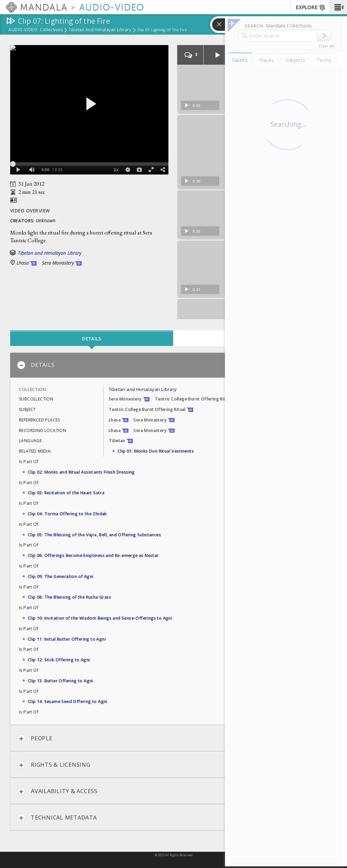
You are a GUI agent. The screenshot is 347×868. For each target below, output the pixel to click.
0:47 (192, 276)
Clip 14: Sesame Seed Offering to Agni (68, 701)
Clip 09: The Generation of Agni (60, 576)
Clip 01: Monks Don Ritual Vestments (156, 451)
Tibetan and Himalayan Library (100, 30)
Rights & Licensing (54, 765)
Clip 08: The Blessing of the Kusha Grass (69, 597)
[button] (338, 7)
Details (36, 365)
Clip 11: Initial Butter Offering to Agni (67, 639)
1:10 (192, 313)
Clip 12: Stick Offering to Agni (59, 660)
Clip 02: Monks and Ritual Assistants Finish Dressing (81, 472)
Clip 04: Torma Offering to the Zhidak (67, 514)
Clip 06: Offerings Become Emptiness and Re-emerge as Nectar (93, 555)
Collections (51, 30)
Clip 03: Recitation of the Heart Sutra (66, 493)
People (35, 738)
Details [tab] (91, 339)
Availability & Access (57, 791)
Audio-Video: (23, 30)
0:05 (192, 105)
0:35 (192, 219)
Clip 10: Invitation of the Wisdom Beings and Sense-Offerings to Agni (100, 618)
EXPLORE (311, 8)
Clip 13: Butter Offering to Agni (60, 681)
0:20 (192, 179)
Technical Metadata (57, 818)
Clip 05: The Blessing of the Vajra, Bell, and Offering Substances (94, 535)
